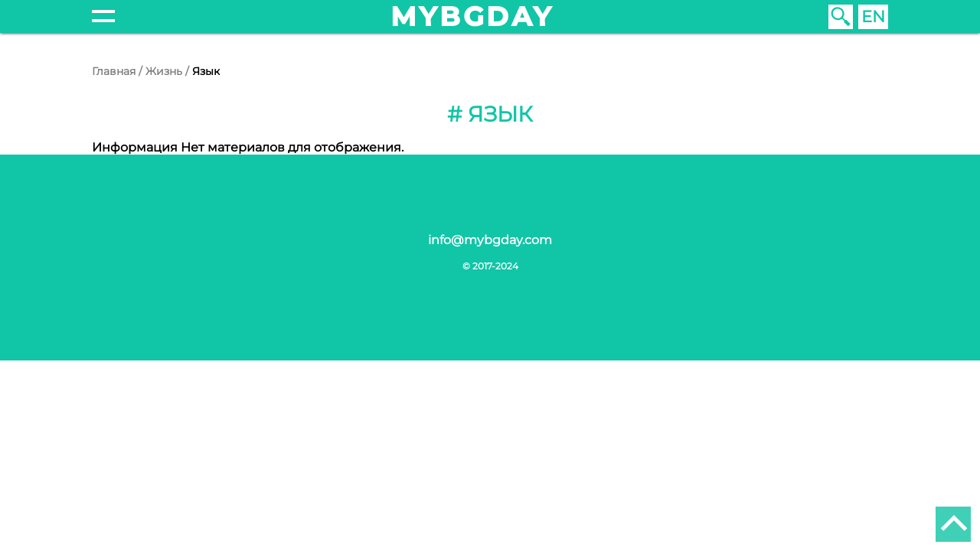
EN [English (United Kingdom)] (873, 16)
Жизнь (164, 71)
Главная (114, 71)
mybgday (472, 16)
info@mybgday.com (490, 240)
